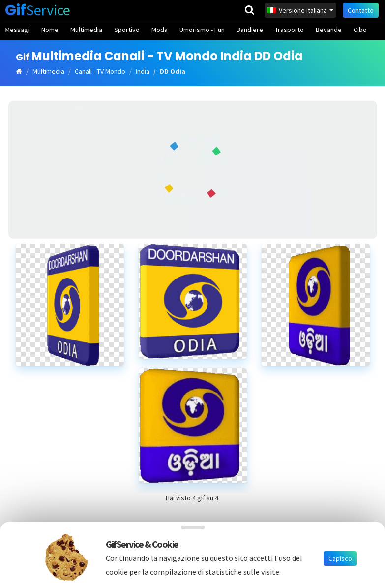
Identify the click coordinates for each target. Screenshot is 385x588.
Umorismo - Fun (202, 30)
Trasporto (289, 30)
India (143, 71)
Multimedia (86, 30)
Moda (160, 30)
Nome (50, 30)
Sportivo (127, 30)
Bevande (329, 30)
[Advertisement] (193, 170)
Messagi (17, 30)
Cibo (360, 30)
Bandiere (250, 30)
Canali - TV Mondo (100, 71)
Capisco (340, 558)
